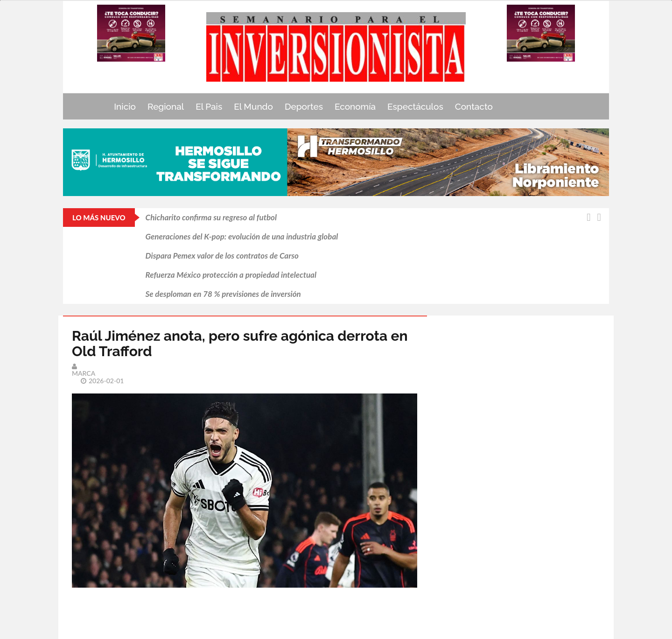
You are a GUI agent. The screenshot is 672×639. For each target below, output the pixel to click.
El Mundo (253, 106)
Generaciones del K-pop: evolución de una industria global (242, 236)
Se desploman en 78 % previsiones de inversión (223, 294)
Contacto (474, 106)
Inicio (125, 106)
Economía (355, 106)
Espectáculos (415, 106)
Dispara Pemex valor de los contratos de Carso (222, 256)
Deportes (304, 106)
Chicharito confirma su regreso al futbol (211, 217)
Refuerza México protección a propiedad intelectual (231, 275)
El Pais (209, 106)
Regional (166, 106)
